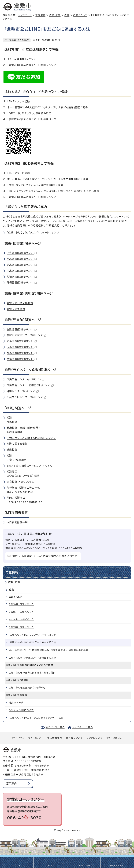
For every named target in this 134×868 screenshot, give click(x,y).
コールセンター (84, 866)
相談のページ (16, 703)
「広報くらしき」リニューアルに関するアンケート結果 (36, 718)
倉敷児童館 (22, 329)
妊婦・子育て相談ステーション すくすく (29, 466)
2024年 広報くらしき (21, 619)
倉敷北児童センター (27, 335)
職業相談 (12, 450)
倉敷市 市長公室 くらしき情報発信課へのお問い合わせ (45, 556)
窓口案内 (12, 784)
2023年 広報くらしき (21, 627)
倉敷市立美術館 (16, 309)
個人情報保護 (55, 738)
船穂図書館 (22, 277)
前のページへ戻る (55, 727)
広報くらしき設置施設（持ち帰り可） (28, 688)
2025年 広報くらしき (21, 612)
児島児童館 (22, 341)
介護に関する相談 (17, 444)
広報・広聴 (55, 15)
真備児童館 (22, 359)
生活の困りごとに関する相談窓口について (31, 438)
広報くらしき (80, 15)
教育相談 (20, 482)
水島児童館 (22, 353)
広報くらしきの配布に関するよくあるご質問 (32, 673)
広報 (67, 15)
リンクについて (95, 738)
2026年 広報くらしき (21, 604)
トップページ (25, 15)
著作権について (74, 738)
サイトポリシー (36, 738)
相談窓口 (12, 472)
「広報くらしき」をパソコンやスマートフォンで (33, 233)
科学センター (23, 391)
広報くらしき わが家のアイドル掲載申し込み (32, 658)
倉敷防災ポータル (117, 866)
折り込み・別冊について (21, 710)
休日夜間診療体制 (17, 522)
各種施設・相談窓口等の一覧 (23, 488)
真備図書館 (22, 282)
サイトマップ (18, 738)
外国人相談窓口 (16, 498)
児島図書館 (22, 265)
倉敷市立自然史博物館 (20, 303)
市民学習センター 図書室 (30, 385)
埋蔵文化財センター (27, 397)
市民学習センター (25, 379)
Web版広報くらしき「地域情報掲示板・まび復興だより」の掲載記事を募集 (49, 650)
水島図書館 (22, 259)
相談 (9, 418)
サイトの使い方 (114, 738)
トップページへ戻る (83, 727)
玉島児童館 (22, 347)
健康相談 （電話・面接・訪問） (23, 428)
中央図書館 (22, 253)
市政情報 (40, 15)
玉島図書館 (22, 271)
